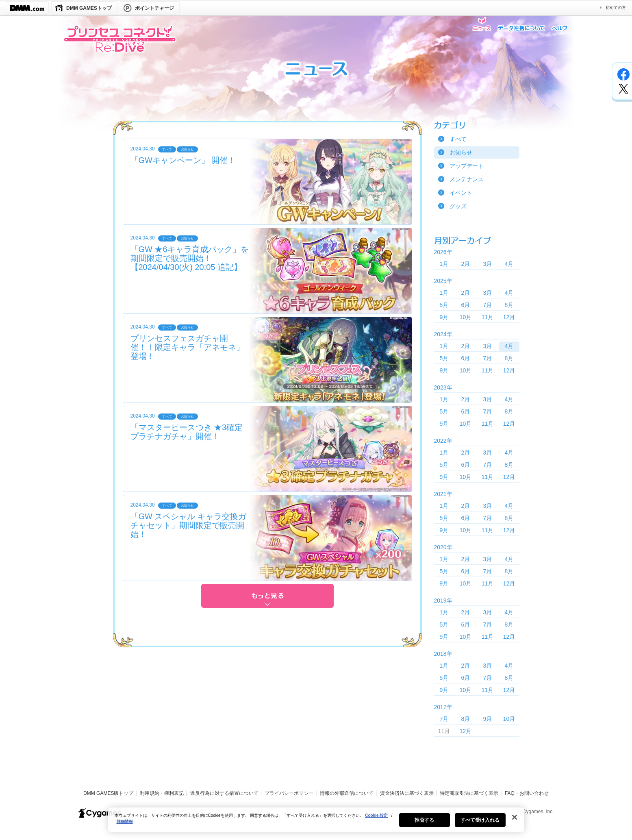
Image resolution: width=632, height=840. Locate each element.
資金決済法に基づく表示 (407, 793)
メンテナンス (467, 179)
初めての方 (616, 8)
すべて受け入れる (480, 824)
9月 (444, 317)
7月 (488, 305)
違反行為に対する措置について (224, 793)
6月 (466, 305)
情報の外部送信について (347, 793)
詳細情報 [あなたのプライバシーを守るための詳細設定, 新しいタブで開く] (125, 826)
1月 (444, 264)
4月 (509, 264)
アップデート (467, 166)
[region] (316, 824)
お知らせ (461, 152)
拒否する (424, 824)
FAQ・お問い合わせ (527, 793)
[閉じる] (515, 821)
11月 (488, 317)
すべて (458, 139)
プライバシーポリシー (289, 793)
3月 (488, 264)
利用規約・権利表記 (162, 793)
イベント (461, 193)
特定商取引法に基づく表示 (469, 793)
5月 (444, 305)
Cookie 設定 (376, 819)
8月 (509, 305)
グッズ (458, 206)
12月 (509, 317)
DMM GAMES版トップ (108, 793)
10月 (466, 317)
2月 (466, 264)
